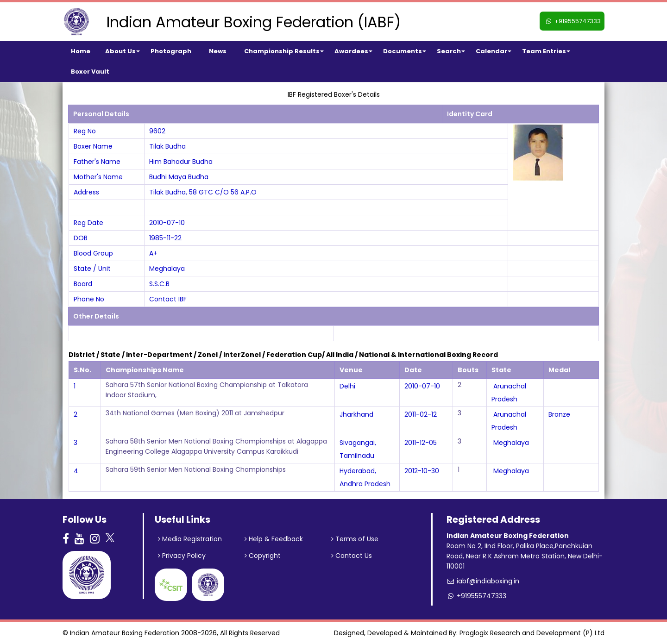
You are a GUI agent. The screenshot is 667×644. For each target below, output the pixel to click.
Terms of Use (355, 539)
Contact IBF (168, 299)
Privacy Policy (182, 556)
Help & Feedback (274, 539)
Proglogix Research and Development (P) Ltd (532, 633)
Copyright (263, 556)
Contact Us (352, 556)
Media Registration (190, 539)
